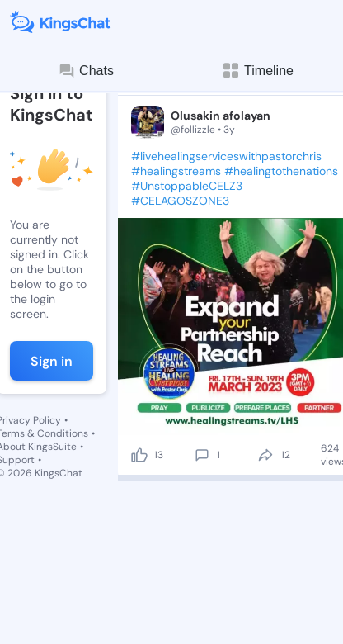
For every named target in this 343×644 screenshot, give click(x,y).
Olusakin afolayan (221, 116)
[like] (139, 455)
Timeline (257, 71)
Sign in (52, 361)
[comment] (202, 455)
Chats (86, 71)
